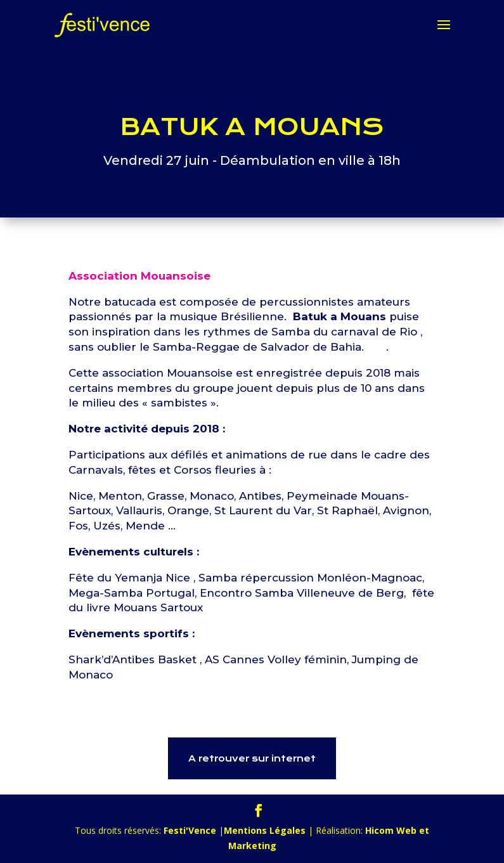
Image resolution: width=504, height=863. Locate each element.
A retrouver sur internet (252, 758)
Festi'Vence (190, 830)
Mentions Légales (265, 830)
